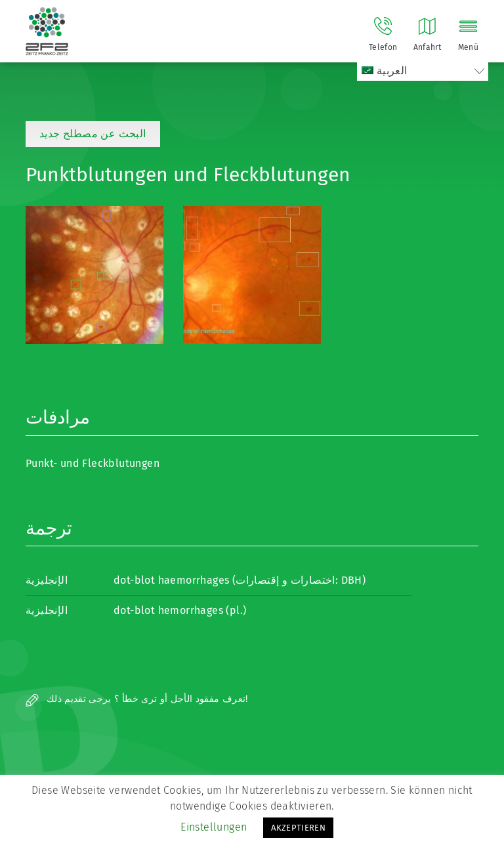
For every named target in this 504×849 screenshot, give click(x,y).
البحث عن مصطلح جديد (93, 134)
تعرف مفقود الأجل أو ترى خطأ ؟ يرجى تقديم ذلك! (137, 699)
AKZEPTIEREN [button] (298, 828)
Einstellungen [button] (214, 827)
